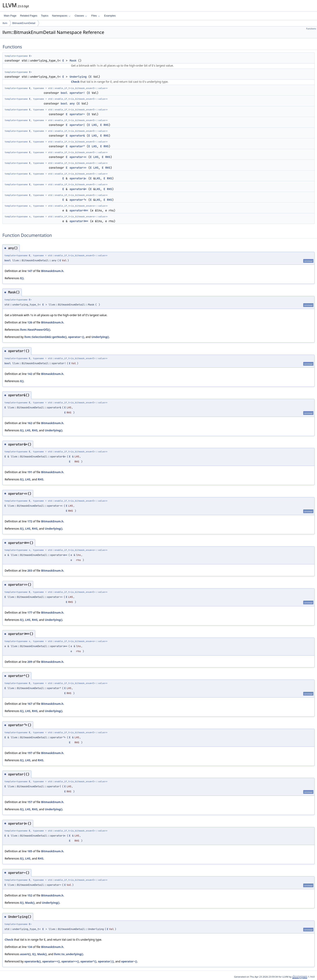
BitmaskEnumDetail (24, 23)
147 (30, 271)
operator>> (78, 168)
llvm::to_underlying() (69, 954)
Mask (73, 61)
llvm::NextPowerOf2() (35, 330)
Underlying (78, 77)
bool (64, 93)
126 (30, 322)
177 (30, 612)
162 (30, 423)
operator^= (78, 200)
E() (22, 278)
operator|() (106, 961)
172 (30, 521)
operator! (77, 93)
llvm (5, 23)
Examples (110, 16)
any (72, 104)
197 (30, 753)
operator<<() (51, 961)
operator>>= (79, 221)
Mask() (30, 903)
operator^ (77, 146)
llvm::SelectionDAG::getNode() (45, 337)
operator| (77, 125)
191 (30, 472)
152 (30, 895)
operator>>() (70, 961)
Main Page (10, 16)
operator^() (88, 961)
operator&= (78, 189)
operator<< (78, 157)
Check (75, 82)
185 (30, 851)
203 (30, 571)
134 (30, 947)
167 (30, 704)
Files (96, 16)
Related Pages (29, 16)
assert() (25, 954)
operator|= (78, 178)
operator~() (76, 337)
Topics (45, 16)
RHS (106, 125)
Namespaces (61, 16)
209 (30, 662)
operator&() (32, 961)
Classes (81, 16)
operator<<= (79, 210)
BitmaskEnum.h (52, 271)
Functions (311, 29)
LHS (94, 125)
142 (30, 374)
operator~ (77, 114)
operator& (77, 136)
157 (30, 802)
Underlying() (100, 337)
